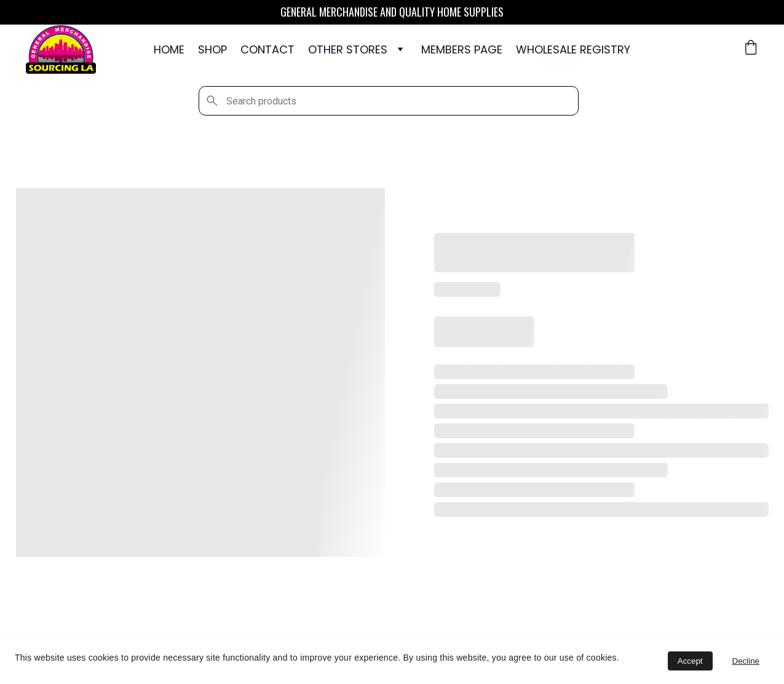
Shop (212, 50)
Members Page (462, 50)
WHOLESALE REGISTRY (573, 50)
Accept (690, 661)
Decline (746, 661)
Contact (267, 50)
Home (169, 50)
